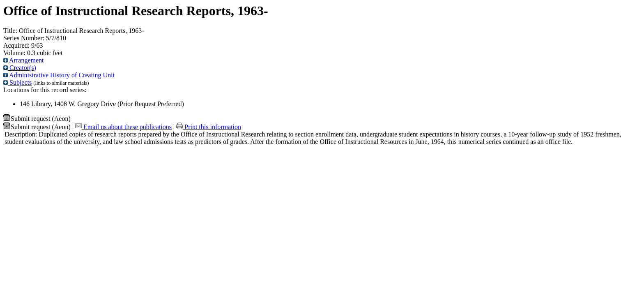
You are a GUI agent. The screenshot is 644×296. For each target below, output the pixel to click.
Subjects (17, 82)
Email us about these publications (123, 127)
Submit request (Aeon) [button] (37, 119)
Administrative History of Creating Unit (59, 75)
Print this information (209, 127)
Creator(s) (20, 68)
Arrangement (24, 60)
